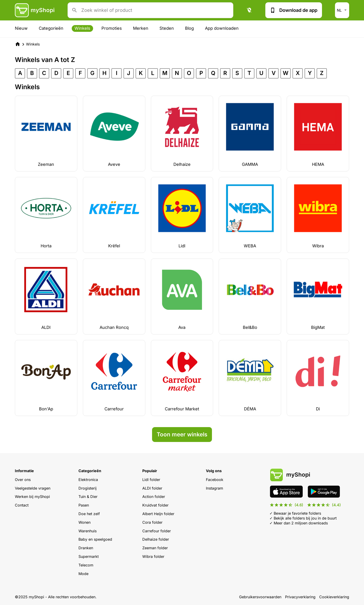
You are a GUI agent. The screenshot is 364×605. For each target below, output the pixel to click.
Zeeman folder (155, 548)
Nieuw (21, 28)
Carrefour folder (157, 531)
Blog (189, 28)
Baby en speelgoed (95, 539)
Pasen (84, 505)
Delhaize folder (156, 539)
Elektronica (88, 480)
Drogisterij (88, 488)
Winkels (82, 28)
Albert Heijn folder (158, 514)
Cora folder (152, 522)
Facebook (215, 480)
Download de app (294, 10)
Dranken (86, 548)
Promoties (112, 28)
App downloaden (222, 28)
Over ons (23, 480)
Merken (141, 28)
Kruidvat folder (155, 505)
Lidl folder (151, 480)
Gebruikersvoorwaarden (260, 597)
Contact (22, 505)
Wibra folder (153, 556)
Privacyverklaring (300, 597)
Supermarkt (89, 556)
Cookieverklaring (334, 597)
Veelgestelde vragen (33, 488)
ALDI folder (152, 488)
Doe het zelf (89, 514)
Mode (83, 574)
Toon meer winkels (182, 434)
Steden (167, 28)
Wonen (84, 522)
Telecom (86, 565)
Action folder (154, 497)
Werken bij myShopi (32, 497)
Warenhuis (88, 531)
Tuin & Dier (88, 497)
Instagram (214, 488)
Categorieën (51, 28)
